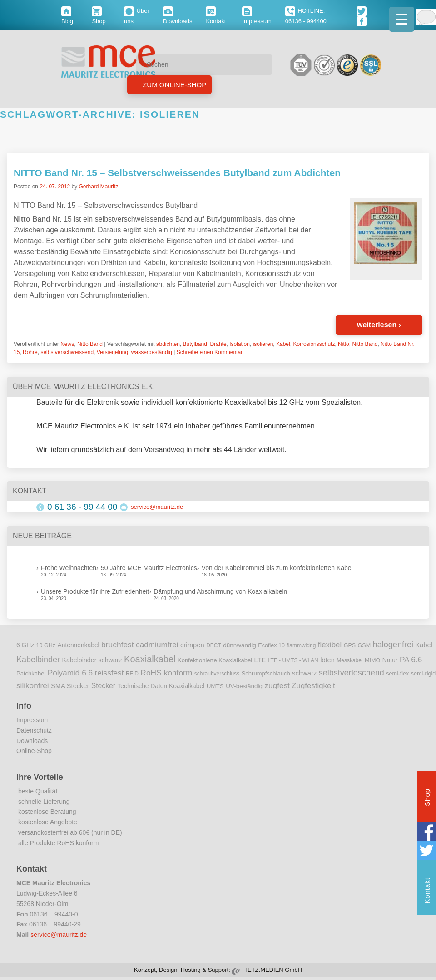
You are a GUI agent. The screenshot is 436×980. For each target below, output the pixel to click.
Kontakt (427, 892)
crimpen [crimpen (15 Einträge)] (192, 645)
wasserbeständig (152, 352)
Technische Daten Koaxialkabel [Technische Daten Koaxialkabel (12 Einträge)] (161, 686)
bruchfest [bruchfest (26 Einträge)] (118, 645)
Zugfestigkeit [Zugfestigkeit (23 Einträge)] (313, 686)
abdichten (168, 344)
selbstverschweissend (67, 352)
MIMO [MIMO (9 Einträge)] (372, 660)
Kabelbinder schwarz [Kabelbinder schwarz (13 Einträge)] (92, 660)
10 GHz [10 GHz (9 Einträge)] (46, 645)
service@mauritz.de (157, 507)
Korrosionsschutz (314, 344)
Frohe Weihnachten (69, 568)
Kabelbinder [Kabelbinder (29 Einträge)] (38, 660)
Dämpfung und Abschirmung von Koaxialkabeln (220, 591)
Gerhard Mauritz (98, 187)
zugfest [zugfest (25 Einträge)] (277, 685)
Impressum (32, 720)
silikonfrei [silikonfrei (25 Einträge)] (33, 685)
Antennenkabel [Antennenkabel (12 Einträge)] (79, 645)
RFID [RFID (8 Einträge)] (132, 674)
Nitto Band (90, 344)
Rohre (30, 352)
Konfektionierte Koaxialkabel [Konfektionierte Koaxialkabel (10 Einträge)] (215, 660)
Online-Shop (34, 751)
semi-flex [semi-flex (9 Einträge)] (397, 674)
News (67, 344)
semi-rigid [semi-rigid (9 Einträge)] (423, 674)
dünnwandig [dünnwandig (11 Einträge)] (240, 645)
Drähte (218, 344)
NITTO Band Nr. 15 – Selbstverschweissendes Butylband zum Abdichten (177, 173)
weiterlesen (379, 325)
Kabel (283, 344)
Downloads (32, 741)
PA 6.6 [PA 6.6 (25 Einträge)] (411, 660)
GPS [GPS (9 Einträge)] (350, 645)
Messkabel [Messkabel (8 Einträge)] (349, 660)
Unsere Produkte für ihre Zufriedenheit (95, 591)
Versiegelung (112, 352)
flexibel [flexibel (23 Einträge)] (330, 645)
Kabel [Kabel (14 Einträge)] (424, 645)
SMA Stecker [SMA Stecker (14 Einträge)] (70, 686)
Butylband (195, 344)
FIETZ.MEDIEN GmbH (272, 970)
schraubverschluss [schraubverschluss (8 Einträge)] (217, 674)
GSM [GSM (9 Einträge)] (364, 645)
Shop (427, 798)
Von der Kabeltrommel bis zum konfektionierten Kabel (277, 568)
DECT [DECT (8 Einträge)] (214, 645)
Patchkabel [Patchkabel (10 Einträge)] (31, 673)
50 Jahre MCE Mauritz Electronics (149, 568)
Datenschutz (34, 730)
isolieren (263, 344)
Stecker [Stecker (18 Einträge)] (103, 686)
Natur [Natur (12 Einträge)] (390, 660)
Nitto (344, 344)
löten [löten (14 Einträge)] (327, 660)
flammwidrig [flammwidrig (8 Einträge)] (301, 645)
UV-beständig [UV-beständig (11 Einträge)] (244, 686)
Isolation (240, 344)
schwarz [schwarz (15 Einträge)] (304, 673)
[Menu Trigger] (402, 19)
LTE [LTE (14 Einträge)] (260, 660)
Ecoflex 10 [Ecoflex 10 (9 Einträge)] (271, 645)
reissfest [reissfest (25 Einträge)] (109, 673)
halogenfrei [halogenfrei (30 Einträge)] (393, 645)
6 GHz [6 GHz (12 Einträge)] (25, 645)
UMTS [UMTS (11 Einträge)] (215, 686)
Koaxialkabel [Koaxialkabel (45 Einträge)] (150, 659)
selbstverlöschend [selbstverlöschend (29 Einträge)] (352, 673)
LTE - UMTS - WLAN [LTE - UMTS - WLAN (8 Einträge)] (293, 660)
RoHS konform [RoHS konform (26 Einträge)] (166, 673)
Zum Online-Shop (173, 85)
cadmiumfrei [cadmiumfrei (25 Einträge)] (157, 645)
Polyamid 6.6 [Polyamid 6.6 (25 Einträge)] (70, 673)
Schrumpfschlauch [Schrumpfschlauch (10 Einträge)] (266, 673)
